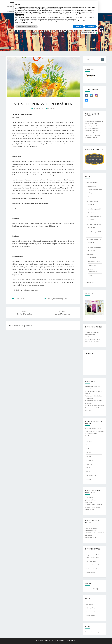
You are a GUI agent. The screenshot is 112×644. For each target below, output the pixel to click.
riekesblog (51, 108)
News (89, 197)
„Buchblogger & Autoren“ (93, 126)
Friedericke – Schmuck (92, 530)
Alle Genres (91, 227)
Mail (97, 342)
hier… (94, 509)
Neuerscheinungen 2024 (94, 232)
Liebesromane (92, 265)
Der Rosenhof (91, 573)
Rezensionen (90, 255)
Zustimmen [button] (91, 27)
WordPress (61, 640)
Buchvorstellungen (92, 182)
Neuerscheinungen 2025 (94, 239)
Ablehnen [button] (78, 27)
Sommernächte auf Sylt (94, 565)
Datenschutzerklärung (92, 632)
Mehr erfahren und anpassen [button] (27, 27)
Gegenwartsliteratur (94, 261)
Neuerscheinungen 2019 (94, 209)
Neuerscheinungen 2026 (94, 247)
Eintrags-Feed (91, 608)
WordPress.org (91, 616)
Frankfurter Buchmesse (95, 189)
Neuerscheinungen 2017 (94, 201)
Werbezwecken (20, 14)
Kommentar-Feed (92, 612)
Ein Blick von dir (91, 561)
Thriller (90, 275)
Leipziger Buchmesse (94, 193)
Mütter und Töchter (92, 569)
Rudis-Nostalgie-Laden (92, 528)
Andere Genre (19, 299)
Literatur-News (91, 186)
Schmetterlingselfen (60, 299)
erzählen (50, 299)
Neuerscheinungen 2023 (94, 224)
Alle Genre (91, 204)
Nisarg (73, 640)
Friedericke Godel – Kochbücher (94, 533)
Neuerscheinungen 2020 (94, 217)
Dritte (53, 11)
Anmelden (90, 604)
